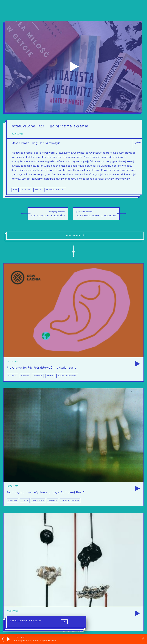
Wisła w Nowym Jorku (20, 641)
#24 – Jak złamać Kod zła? (46, 214)
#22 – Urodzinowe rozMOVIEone (98, 214)
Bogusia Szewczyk (46, 144)
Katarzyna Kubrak (47, 641)
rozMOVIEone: (25, 127)
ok (64, 622)
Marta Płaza (21, 144)
